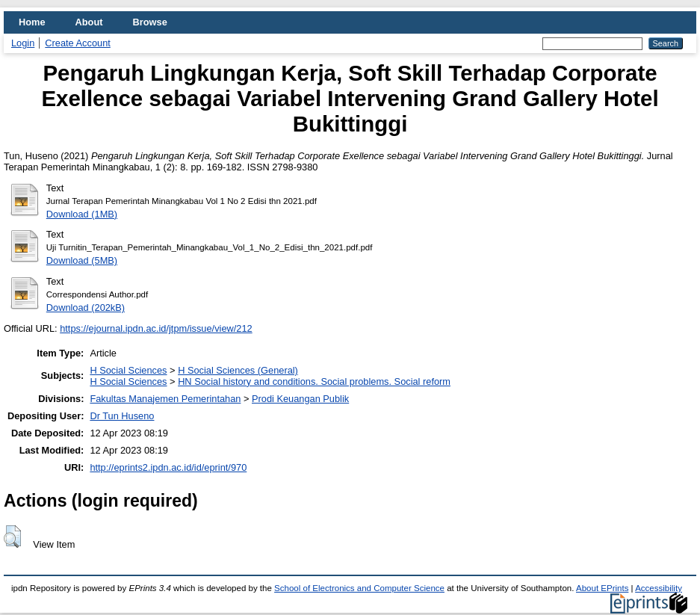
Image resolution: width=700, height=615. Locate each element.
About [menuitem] (89, 22)
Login (23, 43)
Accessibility (659, 588)
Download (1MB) (82, 214)
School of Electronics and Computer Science (359, 588)
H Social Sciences (128, 370)
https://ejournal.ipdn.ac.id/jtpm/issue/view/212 (156, 328)
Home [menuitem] (32, 22)
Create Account (78, 43)
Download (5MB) (82, 260)
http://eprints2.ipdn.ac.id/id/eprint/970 (168, 467)
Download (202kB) (86, 307)
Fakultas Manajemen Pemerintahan (165, 399)
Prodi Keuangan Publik (300, 399)
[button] (12, 537)
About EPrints (602, 588)
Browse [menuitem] (150, 22)
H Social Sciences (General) (238, 370)
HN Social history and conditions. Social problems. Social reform (314, 381)
